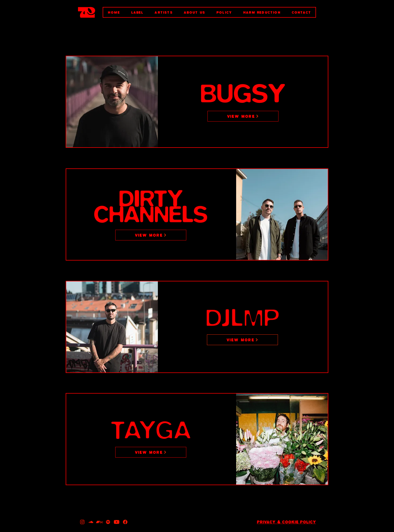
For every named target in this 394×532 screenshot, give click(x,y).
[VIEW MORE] (243, 116)
